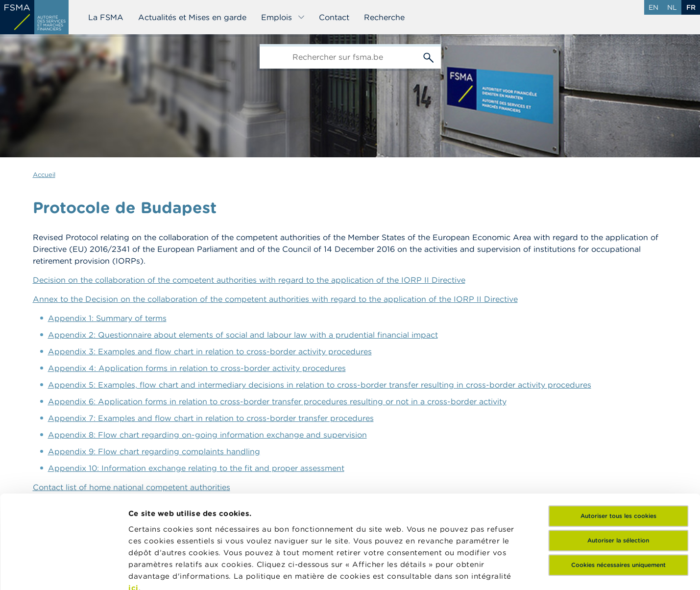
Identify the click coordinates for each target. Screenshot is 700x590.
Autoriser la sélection (618, 450)
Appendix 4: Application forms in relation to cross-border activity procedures (197, 368)
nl (672, 7)
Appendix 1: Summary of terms (107, 318)
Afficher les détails (164, 571)
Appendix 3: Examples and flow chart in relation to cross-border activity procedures (210, 351)
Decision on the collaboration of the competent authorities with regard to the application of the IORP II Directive (249, 280)
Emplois (283, 17)
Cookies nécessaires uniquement (618, 474)
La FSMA (106, 17)
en (653, 7)
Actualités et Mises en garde (192, 17)
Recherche (384, 17)
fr (691, 7)
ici (133, 497)
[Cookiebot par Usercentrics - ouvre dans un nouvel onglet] (63, 571)
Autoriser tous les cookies (618, 425)
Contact (334, 17)
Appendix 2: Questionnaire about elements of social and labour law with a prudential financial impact (243, 335)
